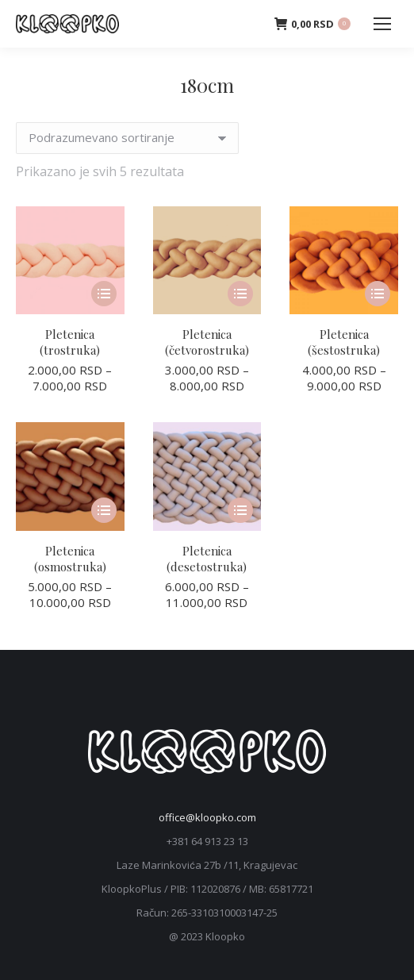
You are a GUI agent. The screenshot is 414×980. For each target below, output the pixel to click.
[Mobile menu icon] (382, 24)
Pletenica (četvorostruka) (207, 342)
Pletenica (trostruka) (70, 342)
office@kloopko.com (207, 817)
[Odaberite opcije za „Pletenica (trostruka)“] (104, 294)
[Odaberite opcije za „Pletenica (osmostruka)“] (104, 510)
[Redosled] (127, 138)
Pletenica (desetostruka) (207, 559)
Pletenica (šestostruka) (344, 342)
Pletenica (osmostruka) (70, 559)
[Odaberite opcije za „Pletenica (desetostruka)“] (240, 510)
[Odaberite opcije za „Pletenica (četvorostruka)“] (240, 294)
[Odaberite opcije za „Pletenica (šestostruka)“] (378, 294)
